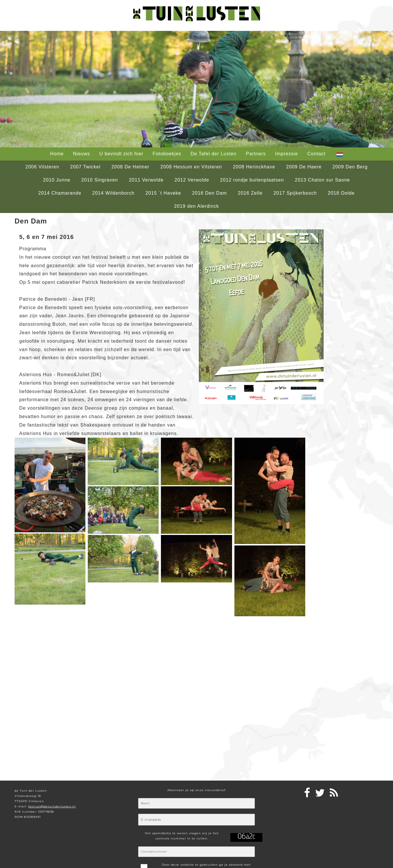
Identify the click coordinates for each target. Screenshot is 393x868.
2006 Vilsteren (42, 167)
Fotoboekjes (167, 154)
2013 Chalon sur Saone (322, 180)
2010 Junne (57, 180)
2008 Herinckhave (254, 167)
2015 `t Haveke (163, 193)
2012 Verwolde (192, 180)
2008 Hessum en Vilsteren (191, 167)
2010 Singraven (100, 180)
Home (57, 154)
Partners (256, 154)
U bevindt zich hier (121, 154)
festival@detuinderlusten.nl (52, 806)
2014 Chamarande (60, 193)
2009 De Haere (304, 167)
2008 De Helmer (130, 167)
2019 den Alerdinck (196, 206)
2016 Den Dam (210, 193)
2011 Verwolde (146, 180)
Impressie (287, 154)
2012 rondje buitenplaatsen (252, 180)
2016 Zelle (250, 193)
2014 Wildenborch (113, 193)
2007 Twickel (85, 167)
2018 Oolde (341, 193)
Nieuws (82, 154)
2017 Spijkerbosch (295, 193)
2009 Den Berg (350, 167)
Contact (316, 154)
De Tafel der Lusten (214, 154)
